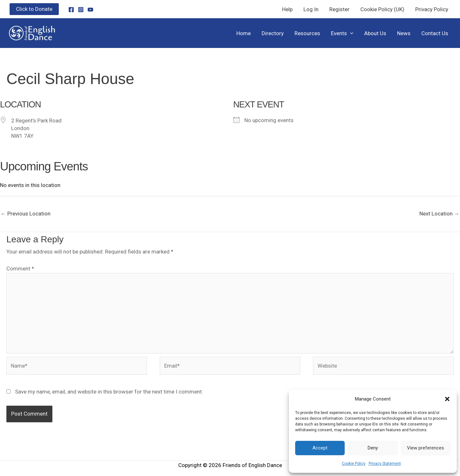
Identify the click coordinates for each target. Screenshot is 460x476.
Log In (311, 9)
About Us (375, 33)
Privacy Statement (385, 464)
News (404, 33)
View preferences (425, 448)
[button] (447, 399)
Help (287, 9)
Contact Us (435, 33)
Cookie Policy (354, 464)
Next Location (439, 214)
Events (342, 33)
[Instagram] (81, 10)
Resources (307, 33)
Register (339, 9)
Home (244, 33)
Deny (373, 448)
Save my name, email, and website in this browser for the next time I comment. (109, 392)
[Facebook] (71, 10)
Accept (320, 448)
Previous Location (26, 214)
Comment (20, 269)
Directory (273, 33)
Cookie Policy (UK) (382, 9)
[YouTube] (90, 10)
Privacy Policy (432, 9)
